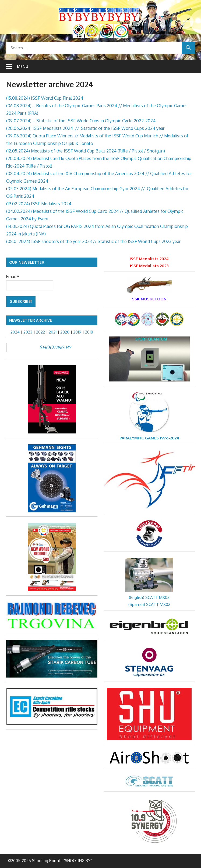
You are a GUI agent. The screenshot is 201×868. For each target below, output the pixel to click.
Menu (23, 66)
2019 (77, 332)
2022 (40, 332)
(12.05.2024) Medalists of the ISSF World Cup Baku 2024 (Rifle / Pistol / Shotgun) (86, 151)
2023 (28, 332)
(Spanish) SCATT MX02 (149, 604)
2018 (89, 332)
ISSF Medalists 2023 (149, 266)
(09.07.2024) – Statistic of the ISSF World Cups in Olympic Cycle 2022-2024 (81, 121)
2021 (53, 332)
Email (13, 277)
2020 (65, 332)
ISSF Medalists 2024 (149, 259)
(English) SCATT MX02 (149, 597)
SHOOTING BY (55, 347)
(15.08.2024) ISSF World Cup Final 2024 (45, 98)
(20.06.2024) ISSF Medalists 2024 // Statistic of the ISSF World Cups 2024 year (85, 128)
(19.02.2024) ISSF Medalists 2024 (39, 204)
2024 (15, 332)
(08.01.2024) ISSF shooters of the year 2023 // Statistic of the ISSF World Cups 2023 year (93, 241)
